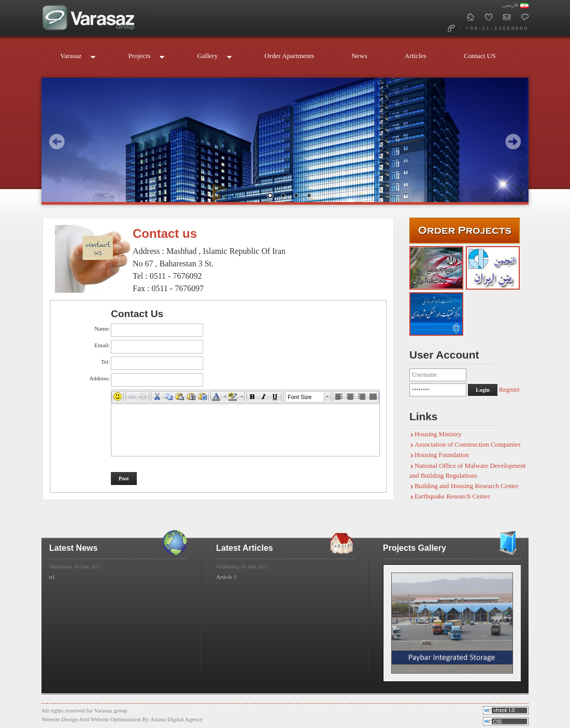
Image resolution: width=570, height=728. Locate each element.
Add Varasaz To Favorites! (488, 17)
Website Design (60, 719)
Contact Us (525, 17)
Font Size (300, 397)
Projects (140, 60)
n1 (52, 577)
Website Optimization (116, 719)
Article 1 (226, 577)
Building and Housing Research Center (466, 486)
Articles (416, 56)
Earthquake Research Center (452, 496)
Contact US (480, 56)
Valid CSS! (506, 710)
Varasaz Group (93, 18)
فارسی (510, 5)
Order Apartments (289, 56)
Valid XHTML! (506, 721)
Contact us (165, 233)
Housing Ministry (438, 434)
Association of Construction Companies (467, 445)
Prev (57, 141)
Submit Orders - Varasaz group (465, 231)
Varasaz (72, 60)
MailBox (507, 17)
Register (509, 390)
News (359, 56)
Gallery (209, 60)
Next (513, 141)
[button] (118, 397)
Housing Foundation (442, 455)
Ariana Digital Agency (176, 719)
